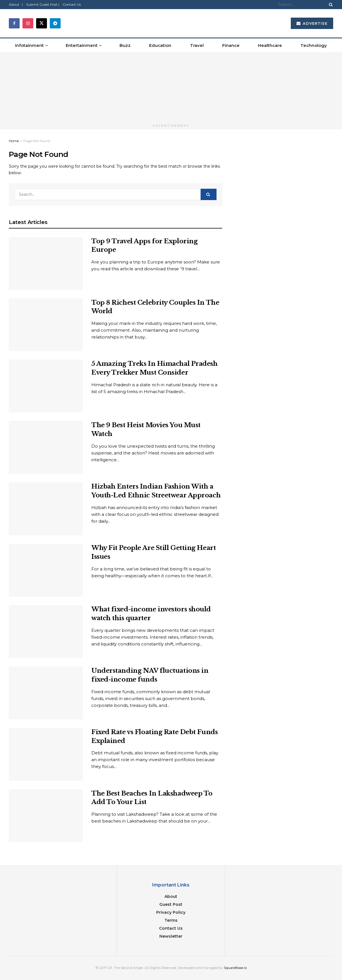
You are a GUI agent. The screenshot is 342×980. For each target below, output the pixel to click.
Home (14, 141)
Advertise (312, 23)
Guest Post (171, 904)
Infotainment (29, 45)
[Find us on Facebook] (14, 23)
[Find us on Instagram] (28, 23)
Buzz (125, 45)
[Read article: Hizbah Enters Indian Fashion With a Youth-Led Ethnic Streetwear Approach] (46, 509)
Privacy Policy (171, 912)
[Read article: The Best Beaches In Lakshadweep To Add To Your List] (46, 816)
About (171, 896)
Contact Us (72, 4)
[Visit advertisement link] (171, 87)
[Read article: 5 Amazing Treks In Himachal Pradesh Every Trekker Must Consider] (46, 386)
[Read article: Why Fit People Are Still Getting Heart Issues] (46, 570)
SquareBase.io (235, 968)
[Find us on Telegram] (55, 23)
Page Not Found (37, 141)
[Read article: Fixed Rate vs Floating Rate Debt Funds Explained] (46, 754)
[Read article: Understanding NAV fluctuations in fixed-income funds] (46, 693)
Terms (171, 920)
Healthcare (270, 45)
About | (16, 4)
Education (160, 45)
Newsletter (171, 936)
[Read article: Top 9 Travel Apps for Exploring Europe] (46, 263)
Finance (231, 45)
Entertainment (82, 45)
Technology (314, 45)
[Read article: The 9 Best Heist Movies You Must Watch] (46, 447)
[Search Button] (330, 5)
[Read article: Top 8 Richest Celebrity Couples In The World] (46, 325)
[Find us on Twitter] (42, 23)
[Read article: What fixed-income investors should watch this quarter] (46, 632)
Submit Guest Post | (43, 4)
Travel (197, 45)
